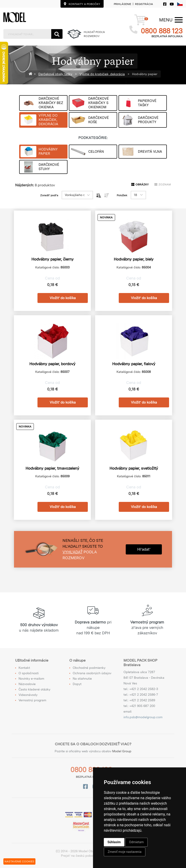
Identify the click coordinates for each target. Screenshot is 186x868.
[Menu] (166, 20)
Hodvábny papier (144, 74)
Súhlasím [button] (114, 842)
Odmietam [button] (136, 842)
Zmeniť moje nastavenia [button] (125, 852)
